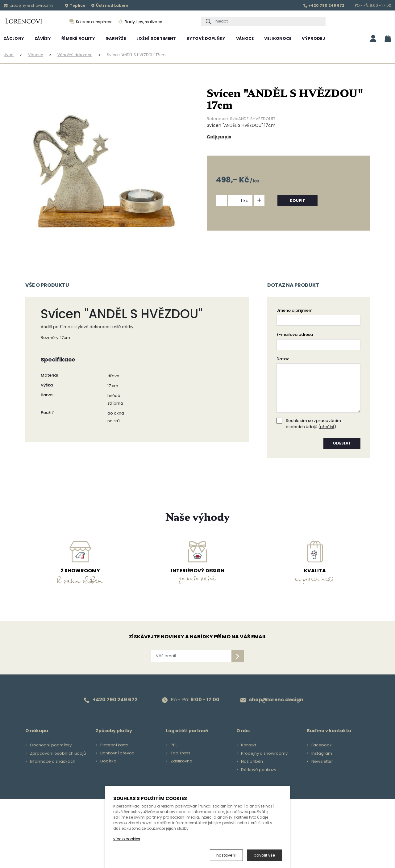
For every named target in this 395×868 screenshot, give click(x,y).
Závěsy (43, 38)
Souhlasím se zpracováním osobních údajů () (313, 424)
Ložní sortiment (156, 38)
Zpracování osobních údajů (58, 753)
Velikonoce (278, 38)
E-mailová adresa (295, 334)
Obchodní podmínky (51, 745)
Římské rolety (78, 38)
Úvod (9, 55)
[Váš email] (191, 656)
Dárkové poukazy (259, 770)
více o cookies (127, 839)
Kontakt (249, 745)
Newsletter (322, 762)
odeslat (342, 443)
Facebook (322, 745)
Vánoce (245, 38)
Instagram (322, 753)
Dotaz (283, 359)
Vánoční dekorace (75, 55)
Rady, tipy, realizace (140, 22)
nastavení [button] (226, 855)
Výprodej (313, 38)
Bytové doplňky (206, 38)
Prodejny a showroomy (264, 753)
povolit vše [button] (264, 855)
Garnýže (116, 38)
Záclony (14, 38)
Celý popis (219, 137)
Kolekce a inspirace (91, 22)
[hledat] (269, 21)
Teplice (75, 5)
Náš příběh (252, 762)
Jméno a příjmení (295, 310)
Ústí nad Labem (110, 5)
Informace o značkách (53, 762)
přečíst (327, 427)
